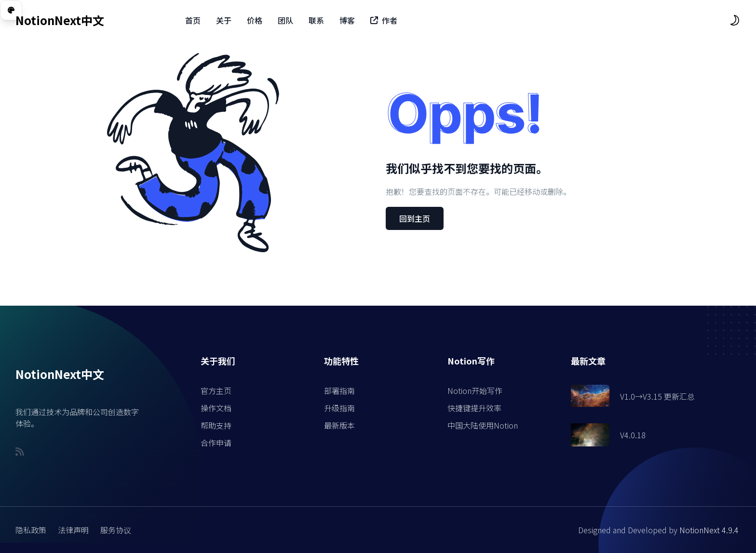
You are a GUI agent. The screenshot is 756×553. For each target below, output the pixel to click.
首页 (193, 20)
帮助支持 (216, 425)
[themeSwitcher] (735, 20)
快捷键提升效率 (474, 408)
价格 (255, 20)
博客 (347, 20)
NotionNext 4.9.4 (709, 530)
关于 (224, 20)
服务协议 (116, 530)
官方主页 (216, 391)
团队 (285, 20)
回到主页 (415, 218)
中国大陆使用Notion (483, 425)
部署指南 (339, 391)
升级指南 (339, 408)
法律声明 (73, 530)
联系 (316, 20)
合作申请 (216, 443)
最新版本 (339, 425)
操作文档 (216, 408)
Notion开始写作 (475, 391)
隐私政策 (31, 530)
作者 (384, 20)
